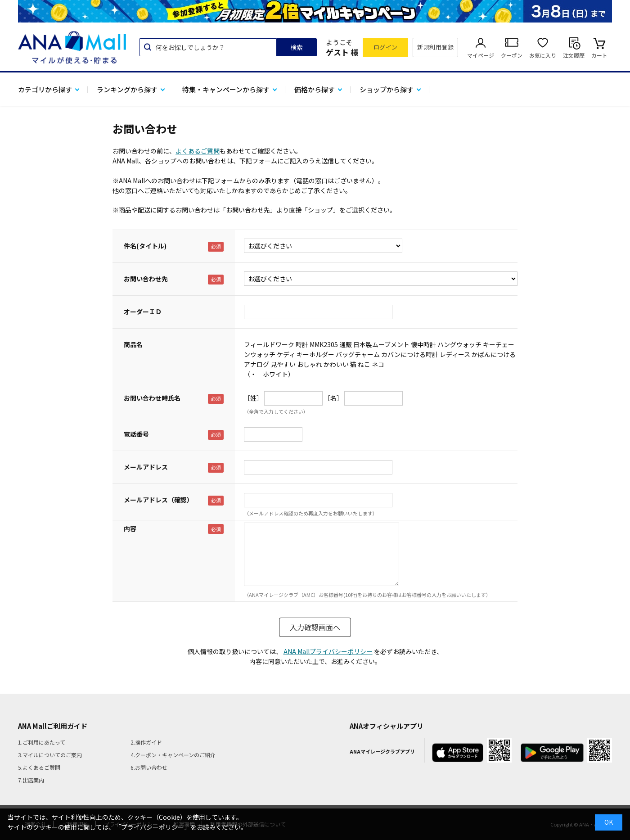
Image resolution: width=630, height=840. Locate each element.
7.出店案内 (31, 780)
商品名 (133, 344)
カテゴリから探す (45, 89)
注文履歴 (574, 55)
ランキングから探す (127, 89)
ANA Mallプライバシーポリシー (328, 651)
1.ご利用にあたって (42, 742)
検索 (297, 47)
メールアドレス (146, 467)
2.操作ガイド (146, 742)
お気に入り (543, 55)
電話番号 (136, 434)
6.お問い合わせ (149, 767)
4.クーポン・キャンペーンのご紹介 (173, 755)
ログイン (386, 47)
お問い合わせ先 (146, 279)
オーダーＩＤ (143, 312)
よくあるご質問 (198, 151)
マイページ (481, 55)
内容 (130, 528)
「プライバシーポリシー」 (153, 827)
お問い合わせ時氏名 (152, 398)
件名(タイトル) (145, 246)
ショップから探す (387, 89)
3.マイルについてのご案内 (50, 755)
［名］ (333, 398)
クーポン (512, 55)
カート (599, 55)
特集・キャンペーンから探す (226, 89)
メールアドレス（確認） (158, 500)
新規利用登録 (435, 47)
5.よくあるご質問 (39, 767)
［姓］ (253, 398)
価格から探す (315, 89)
